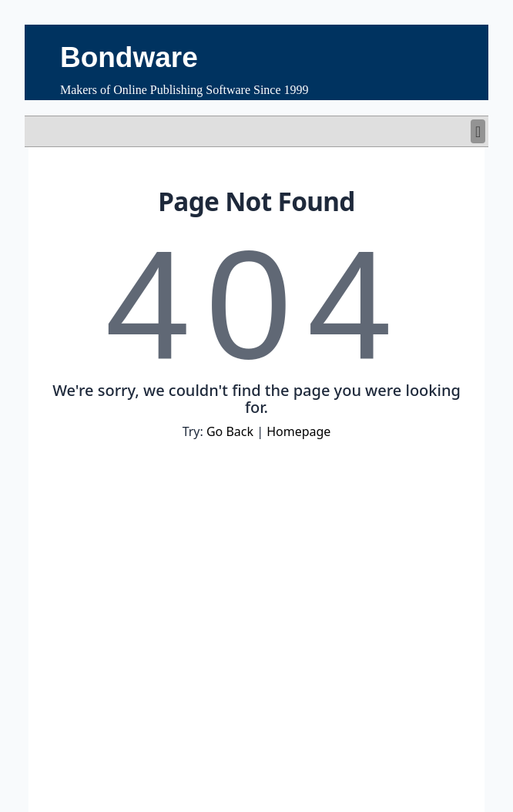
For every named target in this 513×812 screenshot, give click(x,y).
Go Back (230, 431)
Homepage (298, 431)
